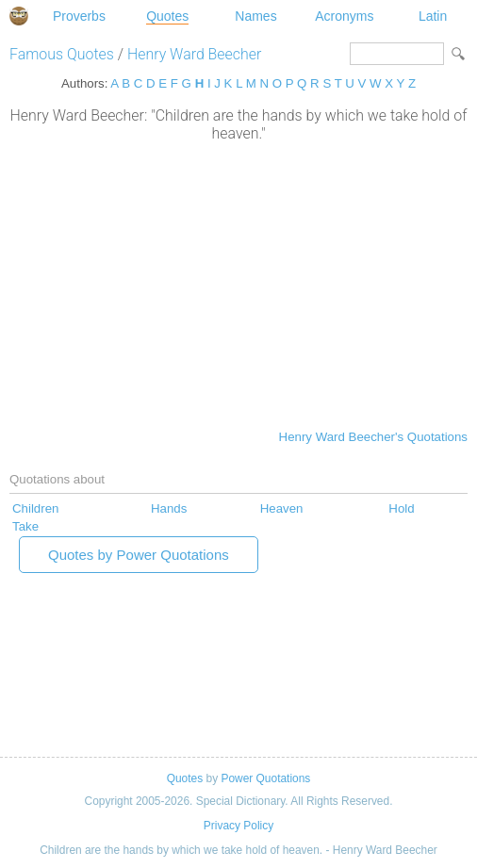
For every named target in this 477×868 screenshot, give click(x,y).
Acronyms (344, 16)
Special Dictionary (19, 16)
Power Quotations (265, 778)
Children (35, 508)
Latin (433, 16)
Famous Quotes (62, 54)
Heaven (282, 508)
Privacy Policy (238, 826)
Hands (169, 508)
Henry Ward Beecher (194, 54)
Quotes (167, 16)
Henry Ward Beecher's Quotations (373, 437)
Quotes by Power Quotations (139, 555)
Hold (401, 508)
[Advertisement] (238, 284)
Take (25, 526)
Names (255, 16)
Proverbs (79, 16)
